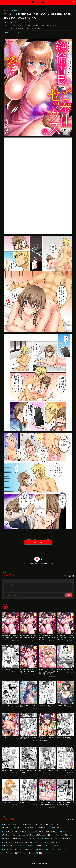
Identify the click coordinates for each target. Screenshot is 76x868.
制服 (43, 26)
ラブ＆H (33, 831)
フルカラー (37, 26)
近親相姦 (56, 842)
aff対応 (13, 26)
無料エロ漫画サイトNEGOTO (40, 863)
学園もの (68, 835)
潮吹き (17, 839)
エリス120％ (15, 22)
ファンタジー (20, 835)
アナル (27, 839)
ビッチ (52, 853)
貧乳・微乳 (58, 828)
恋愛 (46, 839)
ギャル (30, 849)
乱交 (58, 846)
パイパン (29, 26)
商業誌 (16, 11)
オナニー (19, 849)
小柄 (31, 853)
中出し (49, 824)
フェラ (60, 824)
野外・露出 (66, 839)
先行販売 (41, 853)
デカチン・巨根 (9, 846)
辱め (39, 29)
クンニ (22, 846)
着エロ (34, 29)
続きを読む (38, 542)
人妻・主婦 (31, 828)
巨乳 (28, 29)
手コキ (40, 849)
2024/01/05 (15, 32)
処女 (64, 831)
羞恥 (32, 846)
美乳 (37, 839)
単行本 (38, 824)
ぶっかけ (19, 842)
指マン (51, 849)
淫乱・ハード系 (54, 835)
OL (50, 846)
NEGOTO (38, 2)
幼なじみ (7, 849)
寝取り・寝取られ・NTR (18, 29)
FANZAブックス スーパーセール (38, 842)
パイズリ (7, 842)
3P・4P (7, 835)
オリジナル (21, 26)
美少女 (19, 828)
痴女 (41, 846)
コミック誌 (8, 831)
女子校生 (8, 828)
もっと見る (71, 820)
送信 (69, 595)
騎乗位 (41, 835)
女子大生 (54, 26)
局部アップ (20, 853)
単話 (48, 26)
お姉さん (62, 849)
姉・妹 (7, 839)
